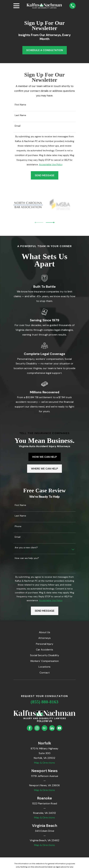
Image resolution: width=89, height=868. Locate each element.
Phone (18, 526)
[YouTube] (59, 728)
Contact (45, 673)
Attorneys (44, 638)
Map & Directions (44, 763)
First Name (20, 105)
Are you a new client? (26, 548)
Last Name (20, 115)
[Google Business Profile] (44, 728)
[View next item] (50, 223)
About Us (44, 632)
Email (18, 126)
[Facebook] (30, 728)
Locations (44, 667)
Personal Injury (45, 644)
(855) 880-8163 (45, 702)
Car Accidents (44, 650)
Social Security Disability (45, 655)
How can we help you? (27, 558)
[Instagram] (37, 728)
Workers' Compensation (44, 661)
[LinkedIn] (52, 728)
